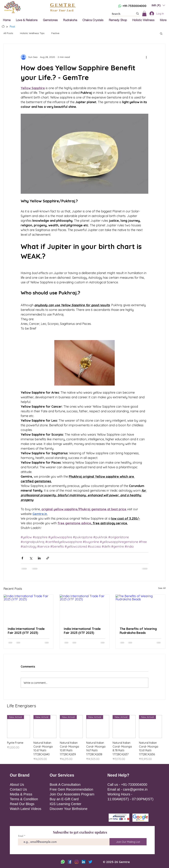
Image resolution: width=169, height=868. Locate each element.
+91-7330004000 (134, 6)
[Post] (12, 26)
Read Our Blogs (22, 804)
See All (162, 588)
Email (21, 836)
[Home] (3, 26)
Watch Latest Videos (26, 809)
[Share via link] (48, 558)
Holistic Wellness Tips (32, 33)
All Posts (8, 33)
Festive (55, 33)
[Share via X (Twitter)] (31, 558)
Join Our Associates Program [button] (72, 794)
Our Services (62, 775)
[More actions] (146, 57)
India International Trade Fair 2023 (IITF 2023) (26, 631)
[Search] (120, 14)
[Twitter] (90, 862)
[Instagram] (77, 862)
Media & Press (21, 794)
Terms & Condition (24, 799)
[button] (158, 5)
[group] (84, 738)
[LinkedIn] (83, 862)
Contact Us (18, 789)
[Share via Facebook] (22, 558)
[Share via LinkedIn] (39, 558)
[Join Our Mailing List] (128, 842)
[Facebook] (70, 862)
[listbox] (158, 5)
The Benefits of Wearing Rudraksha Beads (138, 631)
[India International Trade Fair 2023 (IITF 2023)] (29, 609)
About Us (17, 785)
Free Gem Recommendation (71, 789)
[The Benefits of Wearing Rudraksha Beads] (140, 609)
